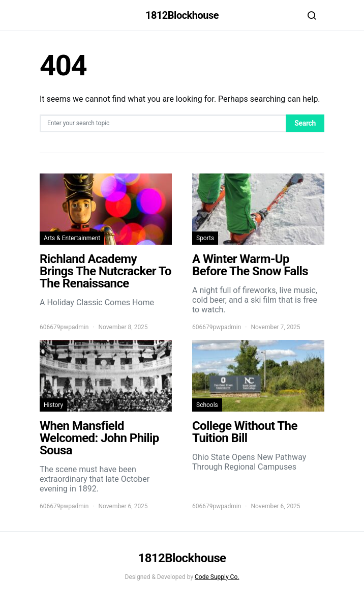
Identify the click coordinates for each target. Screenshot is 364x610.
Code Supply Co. (217, 577)
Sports (205, 238)
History (53, 405)
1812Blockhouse (182, 15)
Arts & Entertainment (72, 238)
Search (305, 123)
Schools (207, 405)
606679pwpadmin (64, 327)
